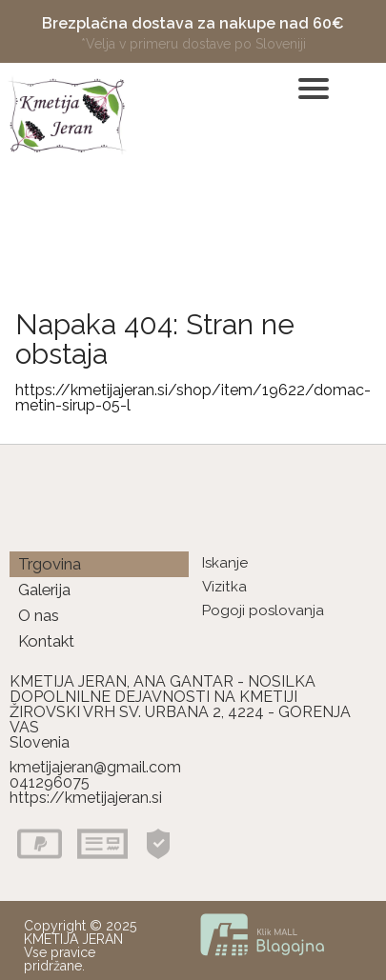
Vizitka (224, 587)
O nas (39, 615)
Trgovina (50, 564)
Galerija (44, 590)
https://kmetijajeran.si (86, 798)
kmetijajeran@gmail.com (95, 767)
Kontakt (46, 641)
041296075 (50, 782)
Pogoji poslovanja (263, 610)
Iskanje (225, 563)
